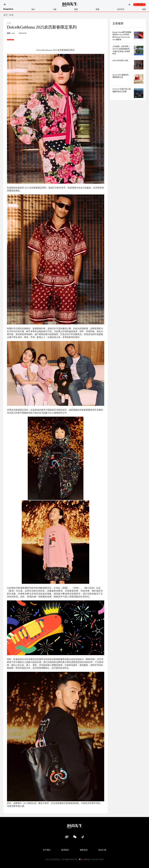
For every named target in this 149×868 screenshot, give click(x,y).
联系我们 (65, 850)
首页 (5, 15)
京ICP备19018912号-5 (70, 859)
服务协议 (84, 850)
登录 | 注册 (139, 4)
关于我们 (47, 850)
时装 (11, 15)
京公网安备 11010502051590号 (91, 859)
